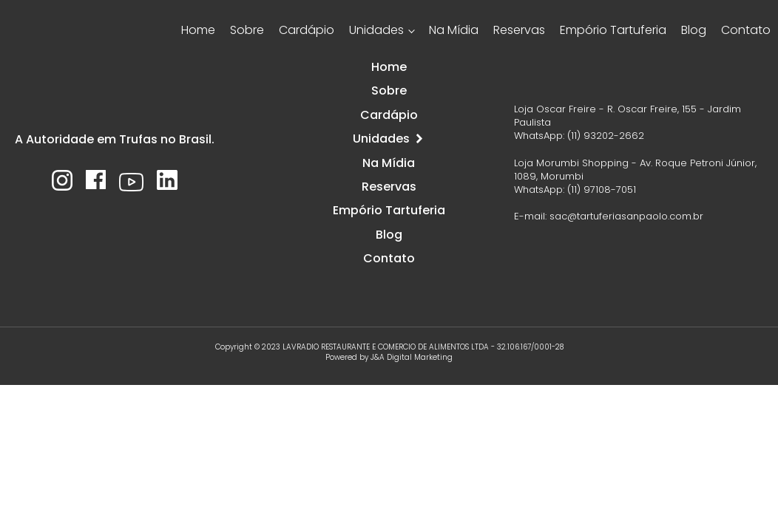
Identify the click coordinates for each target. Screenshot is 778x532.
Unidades (376, 30)
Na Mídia (454, 30)
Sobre (247, 30)
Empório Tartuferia (613, 30)
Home (198, 30)
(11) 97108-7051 (602, 190)
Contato (746, 30)
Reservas (519, 30)
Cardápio (307, 30)
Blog (694, 30)
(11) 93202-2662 (606, 136)
